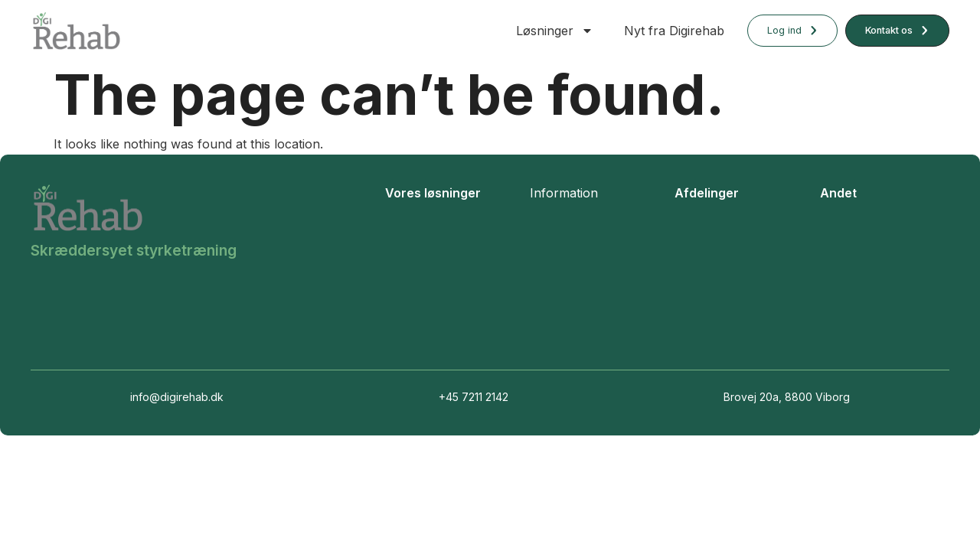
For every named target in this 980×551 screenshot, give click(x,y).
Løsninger (555, 31)
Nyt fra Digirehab (674, 31)
